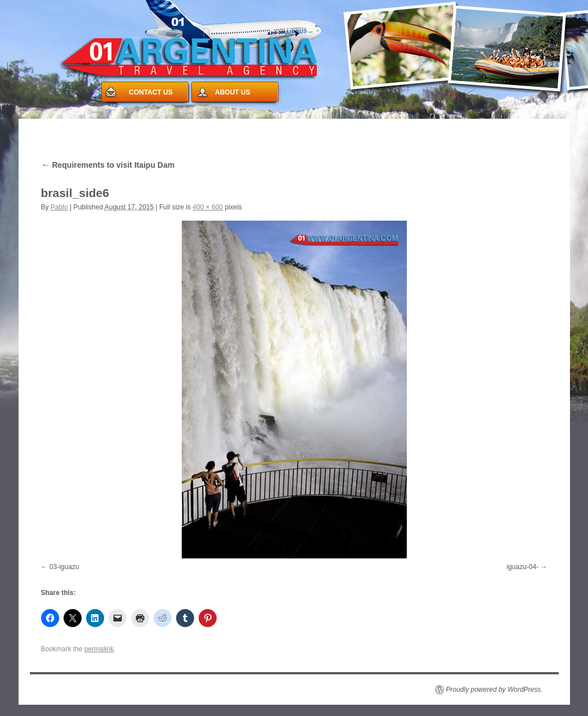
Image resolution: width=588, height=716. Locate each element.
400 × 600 (208, 207)
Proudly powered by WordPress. (495, 690)
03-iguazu (64, 567)
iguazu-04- (522, 567)
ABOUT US (233, 92)
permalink (99, 649)
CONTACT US (151, 92)
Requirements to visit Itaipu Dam (108, 165)
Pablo (59, 207)
